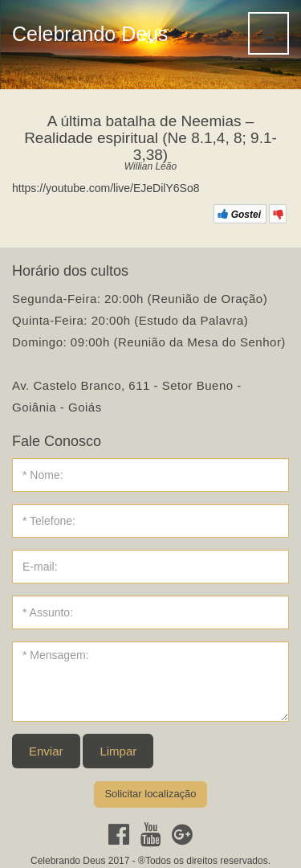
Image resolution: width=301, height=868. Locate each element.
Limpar (118, 751)
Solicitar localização (150, 794)
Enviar (46, 751)
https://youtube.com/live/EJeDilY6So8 (106, 188)
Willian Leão (150, 166)
